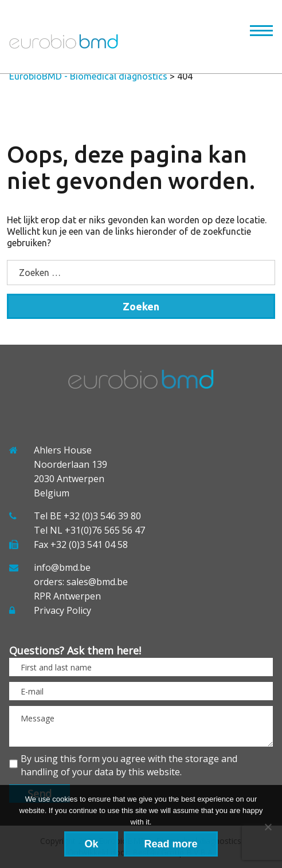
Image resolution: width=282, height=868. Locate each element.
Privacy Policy (62, 610)
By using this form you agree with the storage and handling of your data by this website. (129, 765)
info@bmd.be (62, 567)
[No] (268, 827)
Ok (91, 844)
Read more (171, 844)
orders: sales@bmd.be (81, 582)
